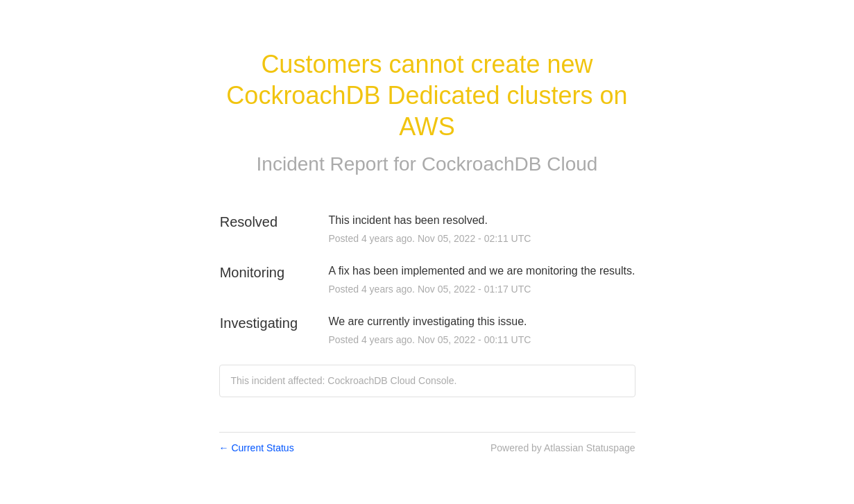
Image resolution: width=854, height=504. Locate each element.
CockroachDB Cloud (510, 164)
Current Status (257, 448)
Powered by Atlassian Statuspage (563, 448)
